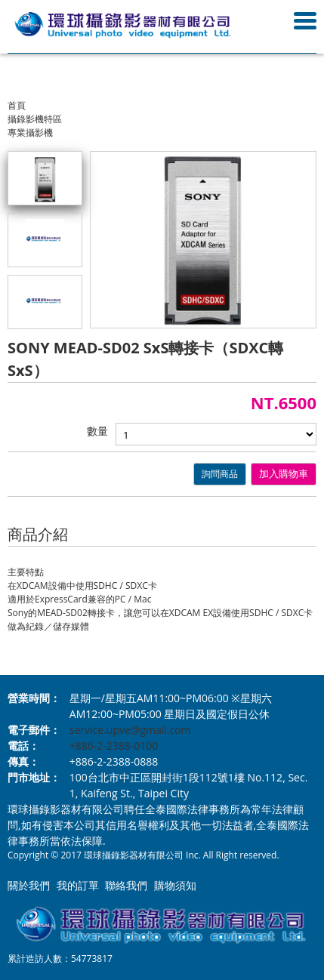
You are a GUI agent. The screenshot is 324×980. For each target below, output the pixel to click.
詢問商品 (220, 474)
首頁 (17, 105)
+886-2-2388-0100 (114, 746)
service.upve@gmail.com (130, 730)
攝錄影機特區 (35, 119)
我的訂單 (78, 885)
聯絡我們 (126, 885)
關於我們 (29, 885)
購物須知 (175, 885)
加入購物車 (284, 474)
